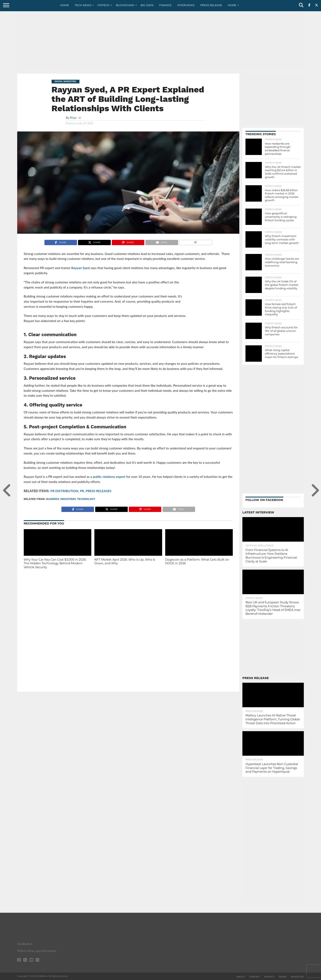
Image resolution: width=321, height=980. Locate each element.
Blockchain (125, 5)
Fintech (103, 5)
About (241, 977)
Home (65, 5)
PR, (82, 491)
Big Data (147, 5)
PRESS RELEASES (98, 491)
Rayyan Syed (80, 268)
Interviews (186, 5)
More (232, 5)
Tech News (83, 5)
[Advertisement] (160, 42)
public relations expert (109, 477)
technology (86, 499)
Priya (73, 118)
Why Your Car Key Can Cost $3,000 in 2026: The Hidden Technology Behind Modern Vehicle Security (55, 563)
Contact (255, 977)
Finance (166, 5)
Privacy (269, 977)
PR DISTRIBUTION (64, 491)
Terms (283, 977)
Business (53, 499)
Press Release (211, 5)
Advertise (297, 977)
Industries (68, 499)
